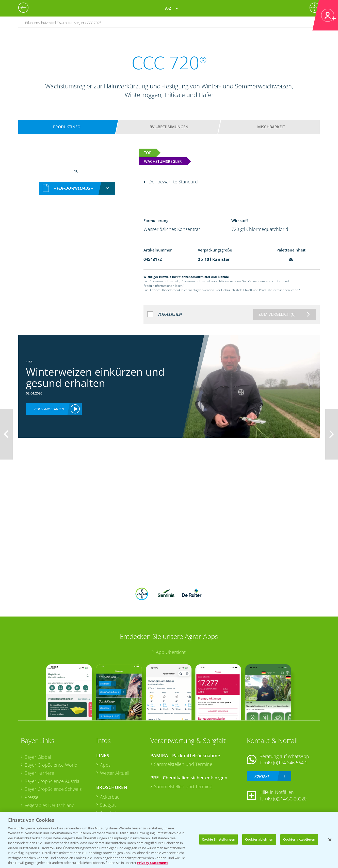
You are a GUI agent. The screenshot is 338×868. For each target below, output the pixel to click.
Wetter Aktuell (115, 773)
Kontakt (262, 776)
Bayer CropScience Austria (52, 781)
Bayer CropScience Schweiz (53, 789)
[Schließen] (330, 840)
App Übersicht (171, 652)
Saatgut (108, 805)
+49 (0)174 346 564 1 (286, 763)
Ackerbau (110, 797)
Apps (105, 765)
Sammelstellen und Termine (183, 764)
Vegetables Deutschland (50, 805)
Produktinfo (67, 127)
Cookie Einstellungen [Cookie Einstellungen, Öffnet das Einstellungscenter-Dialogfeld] (219, 839)
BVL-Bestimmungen (169, 127)
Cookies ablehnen (259, 839)
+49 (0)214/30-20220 (285, 799)
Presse (31, 797)
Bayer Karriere (39, 773)
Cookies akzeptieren (299, 839)
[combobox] (77, 188)
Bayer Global (38, 757)
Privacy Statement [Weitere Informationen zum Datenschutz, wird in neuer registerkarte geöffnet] (152, 863)
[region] (169, 840)
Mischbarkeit (271, 127)
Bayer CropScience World (51, 765)
